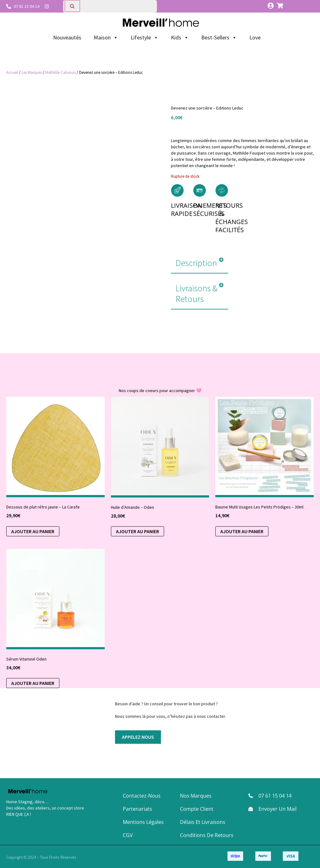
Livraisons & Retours (197, 294)
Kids (180, 38)
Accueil (12, 72)
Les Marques (32, 72)
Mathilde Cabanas (60, 72)
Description (196, 263)
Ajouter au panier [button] (33, 531)
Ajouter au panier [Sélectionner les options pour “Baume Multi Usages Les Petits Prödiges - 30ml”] (242, 531)
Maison (106, 38)
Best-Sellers (219, 38)
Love (255, 37)
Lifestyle (145, 38)
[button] (200, 263)
